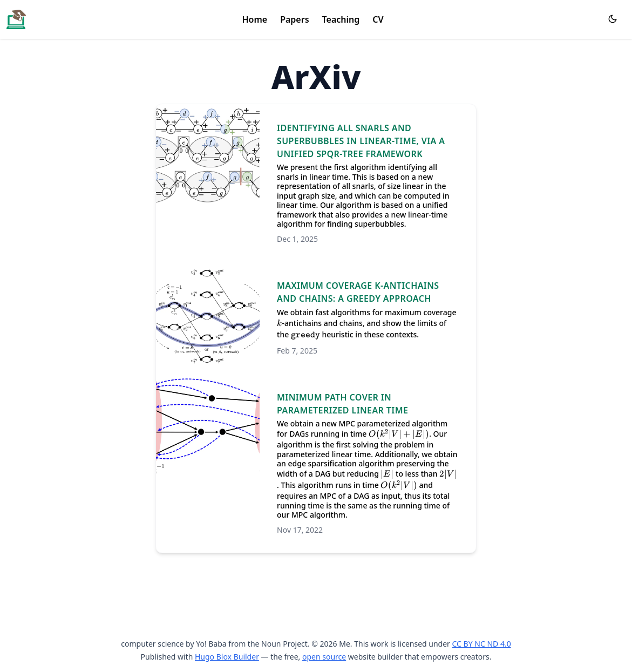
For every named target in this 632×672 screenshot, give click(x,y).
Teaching (341, 19)
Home (254, 19)
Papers (294, 19)
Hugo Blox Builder (227, 657)
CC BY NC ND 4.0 (482, 644)
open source (324, 657)
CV (378, 19)
